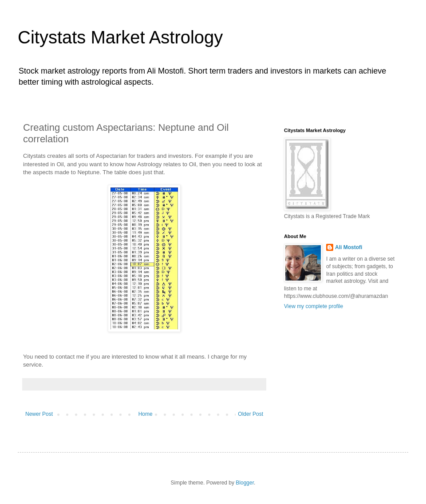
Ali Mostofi (349, 247)
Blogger (245, 483)
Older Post (250, 414)
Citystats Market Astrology (120, 37)
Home (146, 414)
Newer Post (39, 414)
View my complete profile (314, 306)
